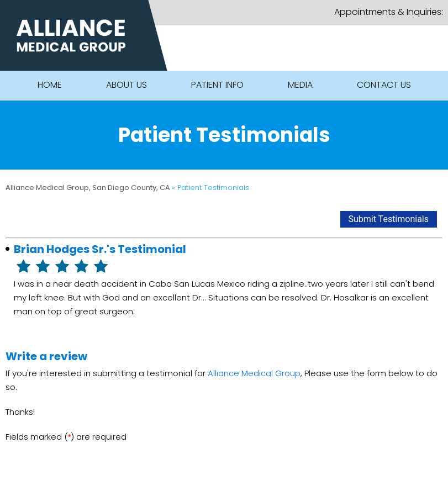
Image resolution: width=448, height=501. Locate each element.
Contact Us (384, 85)
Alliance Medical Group (254, 373)
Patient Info (217, 85)
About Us (127, 85)
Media (300, 85)
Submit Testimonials (389, 219)
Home (50, 85)
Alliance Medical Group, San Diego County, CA (89, 188)
